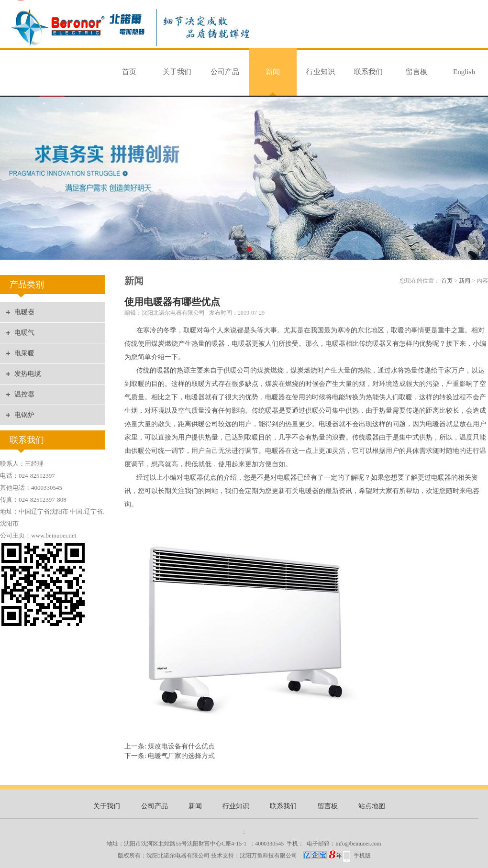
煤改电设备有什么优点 (181, 746)
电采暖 (24, 353)
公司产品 (225, 72)
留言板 (416, 72)
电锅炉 (24, 415)
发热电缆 (28, 374)
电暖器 (24, 312)
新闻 (273, 72)
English (464, 72)
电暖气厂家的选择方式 (181, 756)
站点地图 (372, 806)
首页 (129, 72)
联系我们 (368, 72)
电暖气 (24, 333)
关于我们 (177, 72)
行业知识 (321, 72)
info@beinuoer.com (358, 844)
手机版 (362, 856)
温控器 (24, 394)
